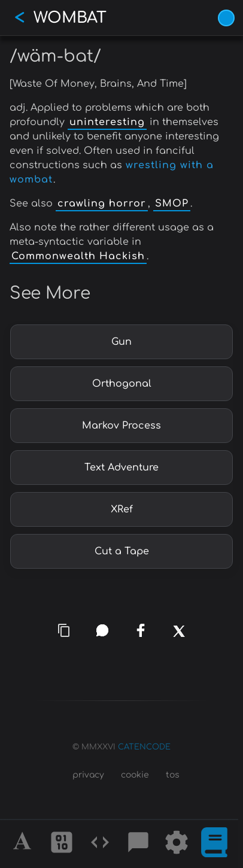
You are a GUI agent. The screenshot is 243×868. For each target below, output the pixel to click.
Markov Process (121, 426)
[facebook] (141, 630)
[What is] (214, 844)
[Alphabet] (24, 844)
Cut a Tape (122, 551)
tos (173, 775)
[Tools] (177, 844)
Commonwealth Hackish (78, 256)
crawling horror (102, 204)
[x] (179, 637)
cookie (135, 775)
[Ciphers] (62, 844)
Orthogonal (122, 384)
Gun (121, 342)
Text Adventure (121, 468)
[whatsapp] (102, 630)
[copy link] (64, 630)
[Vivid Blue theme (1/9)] (226, 18)
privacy (88, 775)
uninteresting (107, 122)
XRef (122, 509)
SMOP (172, 204)
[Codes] (100, 844)
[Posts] (138, 844)
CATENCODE (144, 747)
